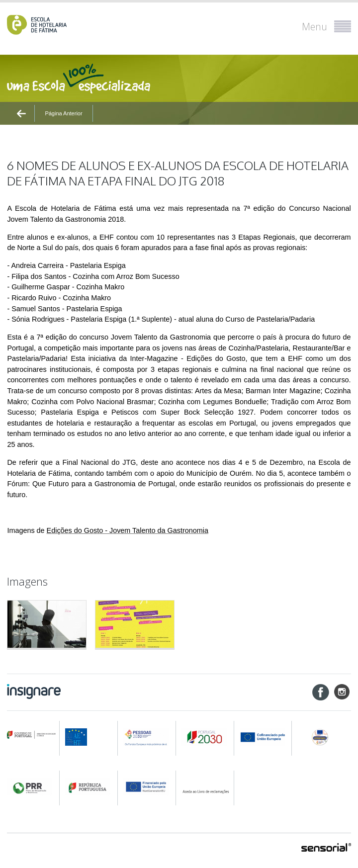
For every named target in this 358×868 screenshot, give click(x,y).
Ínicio (24, 131)
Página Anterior (63, 113)
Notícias (49, 131)
